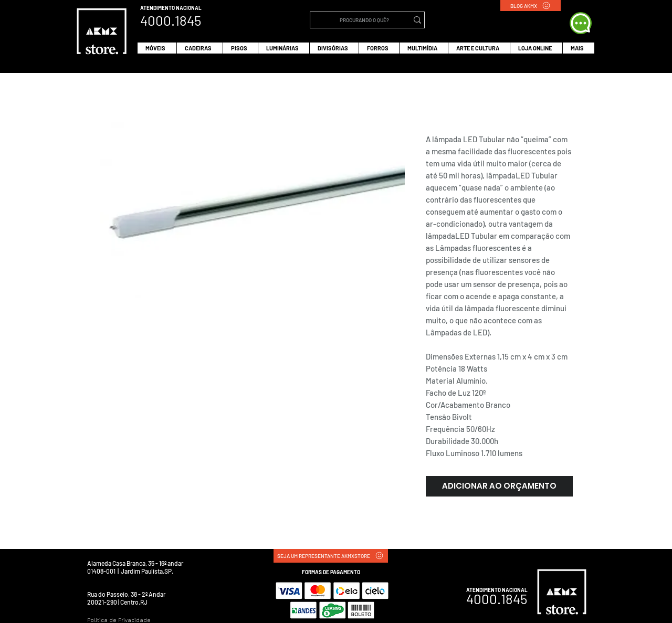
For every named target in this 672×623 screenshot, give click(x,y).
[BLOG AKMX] (531, 6)
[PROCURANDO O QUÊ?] (364, 20)
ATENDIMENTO (158, 8)
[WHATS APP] (581, 23)
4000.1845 (497, 599)
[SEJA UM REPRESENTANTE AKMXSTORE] (331, 556)
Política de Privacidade (119, 620)
